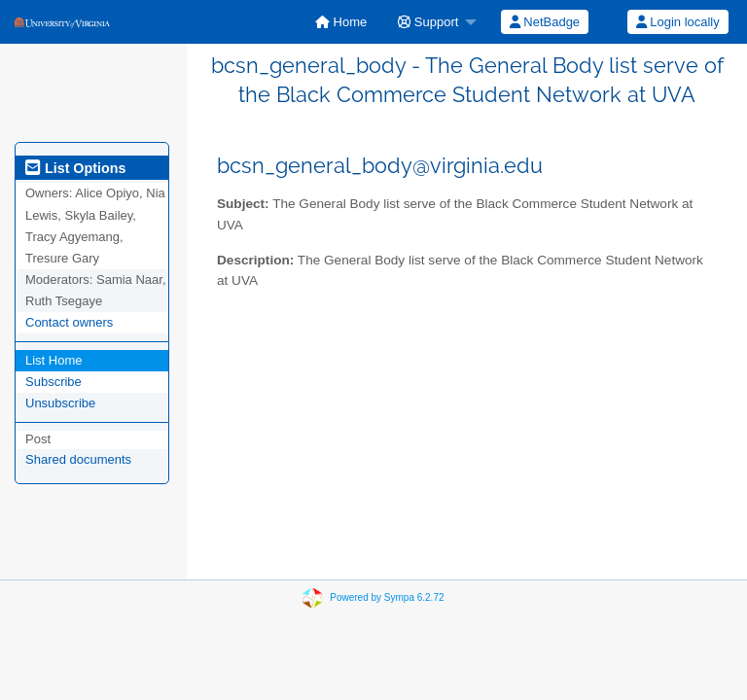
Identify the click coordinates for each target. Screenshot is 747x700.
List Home (54, 360)
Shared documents (78, 459)
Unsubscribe (60, 403)
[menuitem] (341, 22)
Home (341, 22)
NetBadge (545, 22)
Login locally (678, 22)
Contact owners (69, 322)
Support (428, 22)
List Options (75, 168)
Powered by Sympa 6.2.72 (387, 597)
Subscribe (53, 382)
